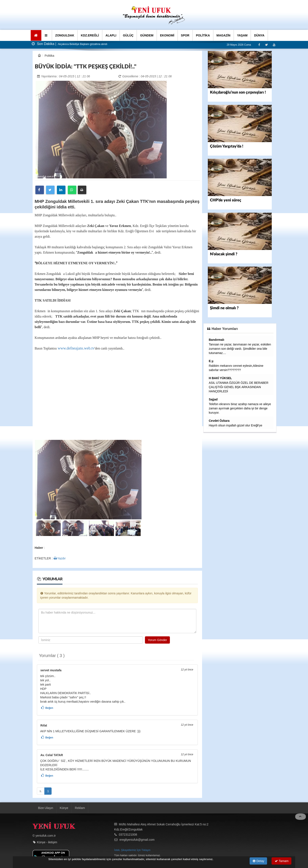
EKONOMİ (167, 35)
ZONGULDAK (65, 35)
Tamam (282, 861)
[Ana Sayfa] (36, 35)
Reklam (80, 808)
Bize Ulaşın (46, 808)
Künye (64, 808)
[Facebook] (259, 45)
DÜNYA (259, 35)
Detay (259, 861)
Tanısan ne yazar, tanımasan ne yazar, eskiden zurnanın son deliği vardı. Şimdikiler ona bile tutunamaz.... (240, 349)
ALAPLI (111, 35)
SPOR (185, 35)
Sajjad (213, 399)
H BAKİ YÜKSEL (221, 378)
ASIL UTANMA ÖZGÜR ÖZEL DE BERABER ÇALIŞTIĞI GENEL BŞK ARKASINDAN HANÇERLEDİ (239, 387)
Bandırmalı (217, 340)
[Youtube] (274, 45)
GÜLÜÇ (128, 35)
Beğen (49, 708)
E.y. (211, 361)
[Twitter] (267, 45)
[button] (47, 35)
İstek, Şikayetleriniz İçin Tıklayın (132, 850)
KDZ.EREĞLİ (90, 35)
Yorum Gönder (157, 640)
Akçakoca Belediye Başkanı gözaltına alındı (82, 44)
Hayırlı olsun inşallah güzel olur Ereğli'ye (236, 425)
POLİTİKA (203, 35)
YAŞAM (242, 35)
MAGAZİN (223, 35)
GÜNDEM (147, 35)
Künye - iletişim (47, 842)
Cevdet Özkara (219, 421)
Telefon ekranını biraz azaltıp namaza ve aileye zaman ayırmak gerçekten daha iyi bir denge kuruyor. (240, 408)
